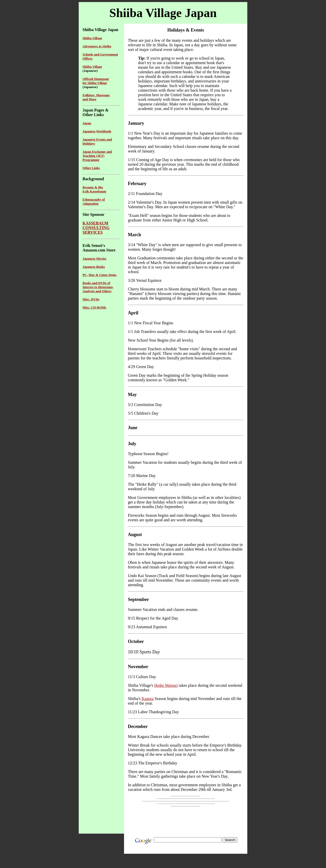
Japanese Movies (94, 258)
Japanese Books (94, 267)
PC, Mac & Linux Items (99, 275)
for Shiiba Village (95, 83)
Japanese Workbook (97, 131)
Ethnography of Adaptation (94, 201)
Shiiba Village (92, 67)
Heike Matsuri (166, 685)
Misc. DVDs (91, 299)
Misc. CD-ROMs (94, 307)
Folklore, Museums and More (96, 97)
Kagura (148, 699)
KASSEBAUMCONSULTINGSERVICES (96, 228)
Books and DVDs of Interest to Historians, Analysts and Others (98, 287)
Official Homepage (96, 79)
